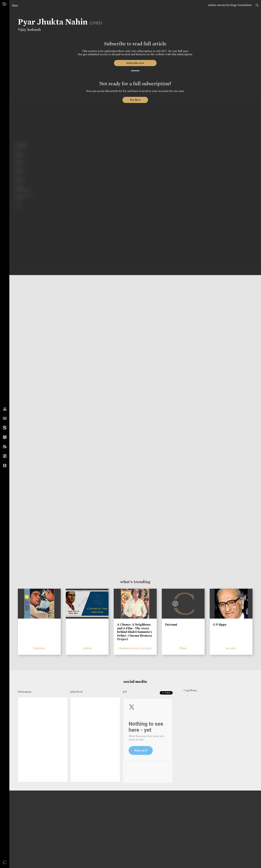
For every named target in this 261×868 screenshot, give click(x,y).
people (231, 648)
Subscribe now (135, 63)
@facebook (77, 692)
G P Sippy (220, 625)
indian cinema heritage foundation (230, 5)
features (39, 648)
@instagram (25, 692)
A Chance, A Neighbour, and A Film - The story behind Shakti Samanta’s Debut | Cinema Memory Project (135, 632)
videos (87, 648)
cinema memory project (135, 648)
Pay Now (135, 100)
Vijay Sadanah (29, 30)
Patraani (171, 625)
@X (125, 692)
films (15, 6)
